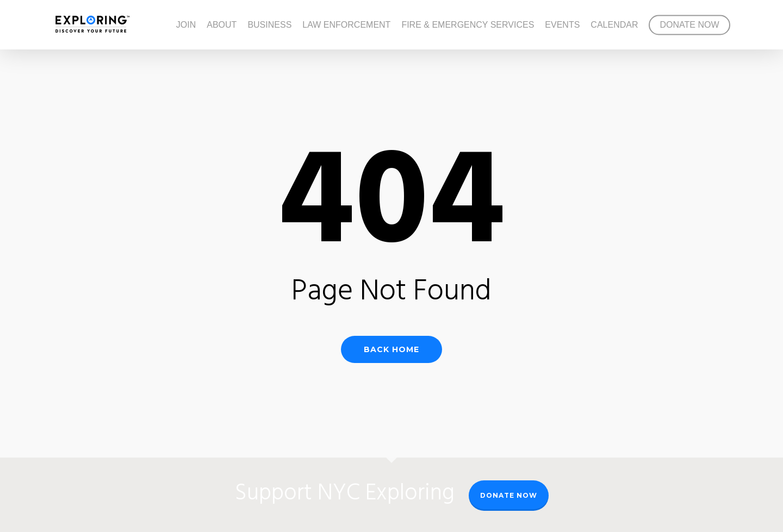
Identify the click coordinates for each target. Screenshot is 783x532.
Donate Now (509, 495)
